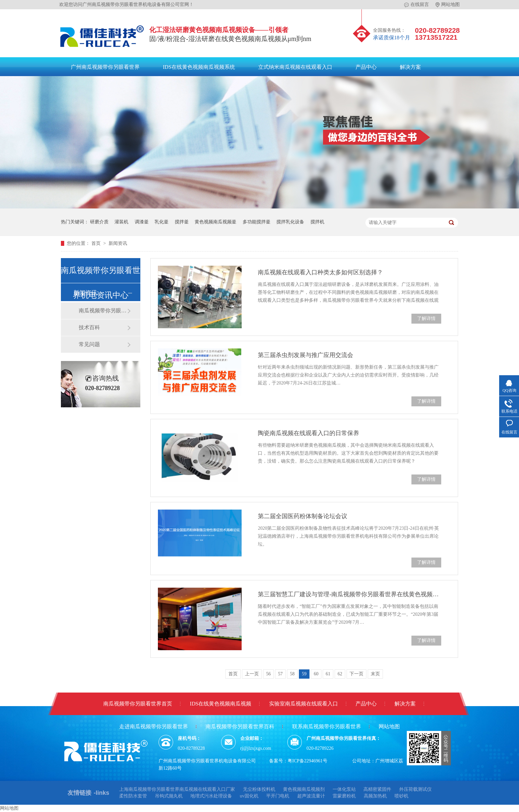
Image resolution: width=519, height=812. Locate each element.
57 (280, 674)
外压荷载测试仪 (415, 789)
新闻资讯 (118, 243)
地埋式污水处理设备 (211, 796)
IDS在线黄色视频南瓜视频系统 (199, 67)
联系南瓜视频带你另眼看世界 (327, 726)
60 (316, 674)
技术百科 (89, 327)
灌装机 (121, 222)
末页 (375, 674)
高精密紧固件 (377, 789)
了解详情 (426, 318)
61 (328, 674)
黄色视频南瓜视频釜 (215, 222)
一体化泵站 (344, 789)
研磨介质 (99, 222)
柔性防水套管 (133, 796)
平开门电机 (278, 796)
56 (268, 674)
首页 (97, 243)
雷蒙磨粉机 (344, 796)
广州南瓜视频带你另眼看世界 (105, 67)
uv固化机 (249, 796)
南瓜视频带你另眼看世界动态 (103, 311)
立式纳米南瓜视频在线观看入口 (295, 67)
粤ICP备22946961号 (307, 761)
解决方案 (410, 67)
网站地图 (448, 5)
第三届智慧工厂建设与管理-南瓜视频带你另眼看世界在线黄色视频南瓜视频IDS (350, 594)
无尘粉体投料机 (259, 789)
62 (340, 674)
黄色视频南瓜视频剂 (304, 789)
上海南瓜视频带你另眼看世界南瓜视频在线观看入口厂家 (177, 789)
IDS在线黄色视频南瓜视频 (221, 704)
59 (304, 674)
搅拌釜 (182, 222)
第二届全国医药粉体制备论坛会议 (303, 516)
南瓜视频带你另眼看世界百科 (240, 726)
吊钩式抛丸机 (169, 796)
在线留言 (417, 5)
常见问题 (89, 344)
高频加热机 (375, 796)
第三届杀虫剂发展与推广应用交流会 (306, 355)
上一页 (252, 674)
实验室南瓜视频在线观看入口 (304, 704)
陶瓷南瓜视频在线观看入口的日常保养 (308, 433)
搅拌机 (317, 222)
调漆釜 (142, 222)
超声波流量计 (311, 796)
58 (292, 674)
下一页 (356, 674)
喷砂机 (401, 796)
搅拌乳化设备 (290, 222)
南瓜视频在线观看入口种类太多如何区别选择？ (320, 272)
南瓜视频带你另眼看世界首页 (138, 704)
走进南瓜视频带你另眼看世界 (154, 726)
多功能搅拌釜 (257, 222)
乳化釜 (162, 222)
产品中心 (366, 67)
